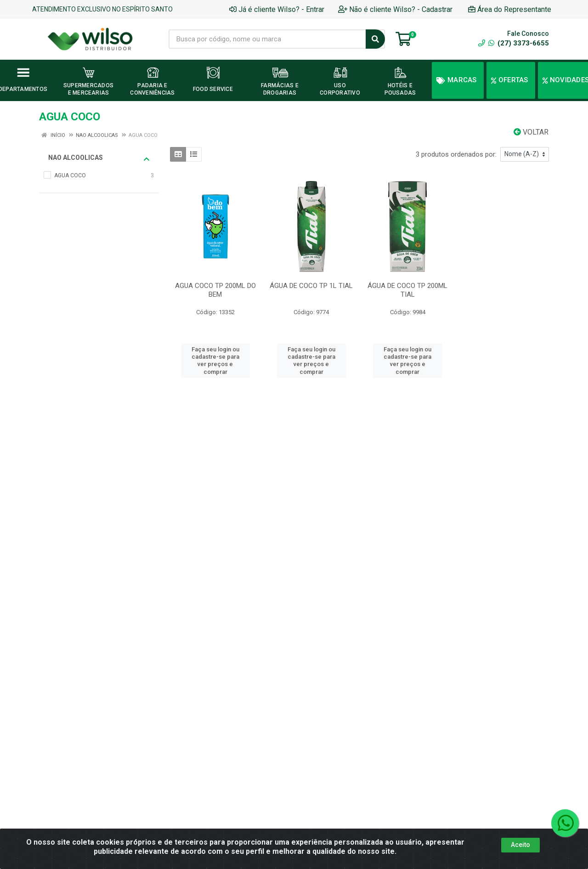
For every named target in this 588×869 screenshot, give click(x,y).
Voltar (531, 132)
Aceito (520, 845)
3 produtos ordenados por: (456, 154)
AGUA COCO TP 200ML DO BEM (215, 290)
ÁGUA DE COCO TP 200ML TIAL (407, 290)
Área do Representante (510, 9)
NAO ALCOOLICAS (99, 158)
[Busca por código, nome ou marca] (267, 39)
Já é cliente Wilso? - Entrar (277, 9)
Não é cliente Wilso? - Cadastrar (395, 9)
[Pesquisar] (375, 39)
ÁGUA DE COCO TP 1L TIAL (311, 286)
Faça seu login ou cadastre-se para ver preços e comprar (215, 361)
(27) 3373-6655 (519, 43)
